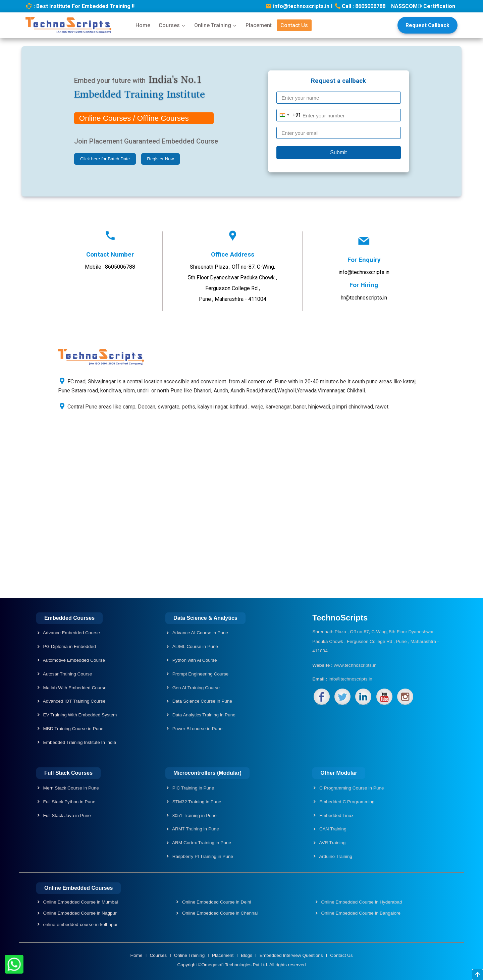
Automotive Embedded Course (73, 660)
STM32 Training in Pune (196, 802)
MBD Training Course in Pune (73, 729)
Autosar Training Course (67, 674)
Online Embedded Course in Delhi (216, 902)
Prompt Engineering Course (201, 674)
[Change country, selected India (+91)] (289, 115)
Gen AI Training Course (196, 688)
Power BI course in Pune (198, 729)
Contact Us (294, 25)
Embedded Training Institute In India (79, 742)
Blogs (247, 955)
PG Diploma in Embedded (69, 646)
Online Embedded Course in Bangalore (360, 913)
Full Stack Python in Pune (69, 802)
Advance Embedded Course (71, 633)
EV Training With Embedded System (79, 715)
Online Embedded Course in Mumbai (80, 902)
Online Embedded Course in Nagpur (79, 913)
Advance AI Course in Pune (200, 633)
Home (143, 25)
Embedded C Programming (346, 802)
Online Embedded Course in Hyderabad (361, 902)
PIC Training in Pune (193, 788)
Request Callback (427, 25)
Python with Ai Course (195, 660)
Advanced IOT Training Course (74, 701)
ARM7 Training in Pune (195, 829)
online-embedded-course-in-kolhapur (80, 924)
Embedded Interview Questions (292, 955)
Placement (259, 25)
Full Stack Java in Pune (66, 815)
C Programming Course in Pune (351, 788)
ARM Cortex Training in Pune (201, 843)
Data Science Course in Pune (202, 701)
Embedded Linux (336, 815)
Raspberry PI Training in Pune (202, 856)
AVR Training (332, 843)
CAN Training (332, 829)
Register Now (160, 159)
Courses (172, 25)
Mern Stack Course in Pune (70, 788)
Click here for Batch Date (105, 159)
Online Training (216, 25)
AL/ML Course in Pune (195, 646)
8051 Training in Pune (194, 815)
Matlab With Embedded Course (74, 688)
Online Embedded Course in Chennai (219, 913)
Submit (338, 152)
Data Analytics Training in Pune (204, 715)
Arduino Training (335, 856)
